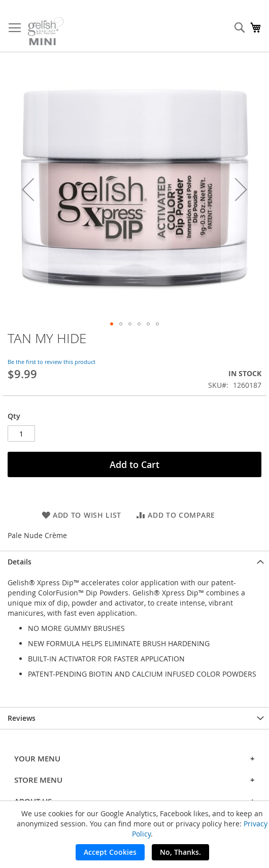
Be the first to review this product (52, 362)
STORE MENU (134, 780)
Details (20, 562)
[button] (28, 189)
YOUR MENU (134, 759)
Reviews (22, 718)
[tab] (134, 562)
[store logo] (46, 31)
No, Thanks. (180, 852)
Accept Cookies (110, 852)
